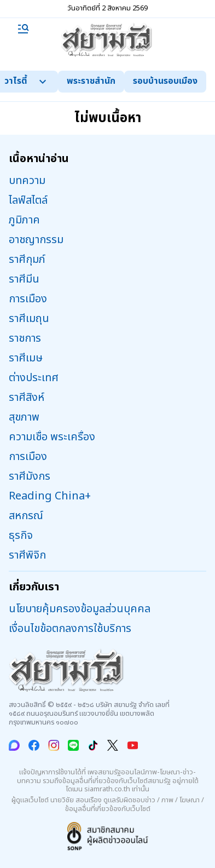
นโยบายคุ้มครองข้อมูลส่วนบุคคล (80, 609)
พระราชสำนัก (91, 81)
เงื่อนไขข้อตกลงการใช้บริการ (70, 629)
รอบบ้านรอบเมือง (165, 81)
